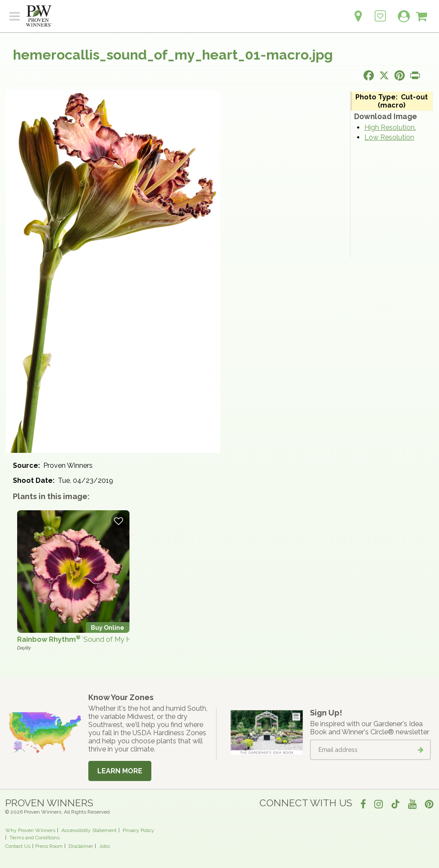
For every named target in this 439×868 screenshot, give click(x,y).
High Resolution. (390, 127)
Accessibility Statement (89, 830)
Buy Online (108, 627)
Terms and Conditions (35, 838)
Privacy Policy (138, 830)
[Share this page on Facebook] (369, 75)
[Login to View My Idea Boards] (380, 11)
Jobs (104, 846)
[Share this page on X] (384, 75)
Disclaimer (81, 846)
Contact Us (18, 846)
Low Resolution (389, 137)
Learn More (120, 771)
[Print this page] (415, 75)
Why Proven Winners (30, 830)
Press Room (49, 846)
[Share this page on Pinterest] (400, 75)
